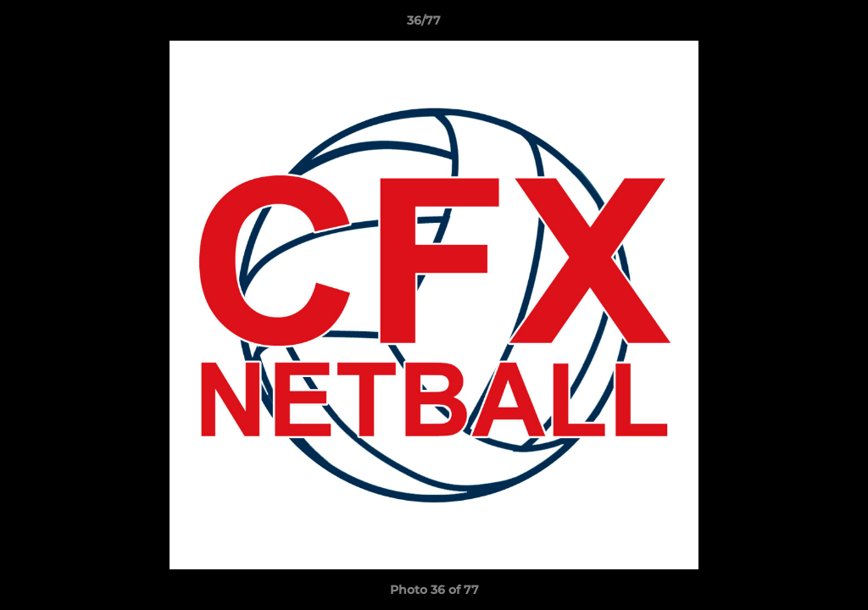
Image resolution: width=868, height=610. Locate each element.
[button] (797, 25)
